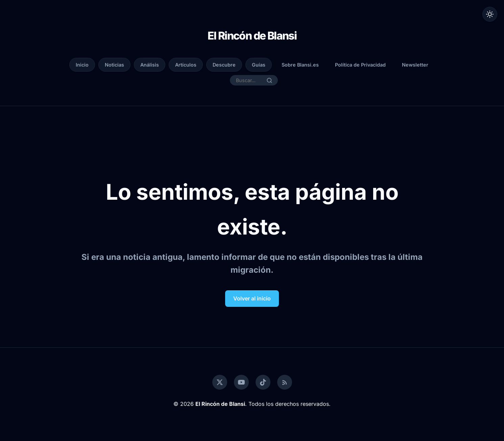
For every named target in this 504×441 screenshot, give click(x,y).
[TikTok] (263, 382)
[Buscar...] (249, 80)
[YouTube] (241, 382)
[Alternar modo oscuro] (490, 14)
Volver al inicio (252, 298)
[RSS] (285, 382)
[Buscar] (269, 80)
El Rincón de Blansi (252, 36)
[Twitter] (220, 382)
